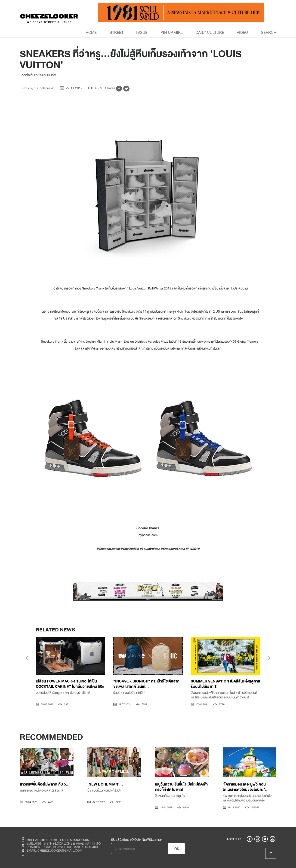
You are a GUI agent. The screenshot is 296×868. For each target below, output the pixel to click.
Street (117, 32)
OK (177, 849)
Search (269, 32)
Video (242, 32)
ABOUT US (234, 839)
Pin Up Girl (172, 32)
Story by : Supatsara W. (38, 88)
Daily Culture (210, 32)
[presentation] (27, 659)
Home (91, 32)
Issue (142, 32)
